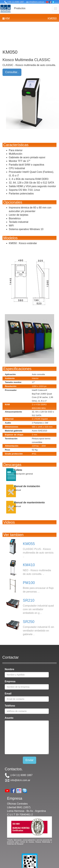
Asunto (9, 718)
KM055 (29, 544)
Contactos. (14, 769)
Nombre (9, 669)
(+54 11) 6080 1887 (14, 2)
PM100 (29, 583)
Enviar (29, 760)
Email (8, 694)
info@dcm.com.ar (35, 2)
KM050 (52, 18)
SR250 (29, 622)
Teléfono (10, 706)
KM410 (29, 565)
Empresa (10, 681)
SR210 (29, 600)
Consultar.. (12, 72)
